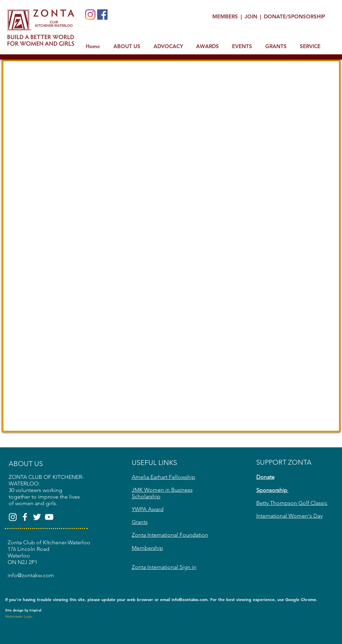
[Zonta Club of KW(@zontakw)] (13, 517)
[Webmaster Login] (19, 617)
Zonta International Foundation (170, 535)
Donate (265, 477)
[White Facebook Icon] (25, 517)
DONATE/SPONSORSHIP (294, 16)
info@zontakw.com (190, 599)
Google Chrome (301, 599)
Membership (147, 548)
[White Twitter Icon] (37, 517)
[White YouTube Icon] (49, 517)
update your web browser (127, 599)
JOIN (252, 16)
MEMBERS (226, 16)
